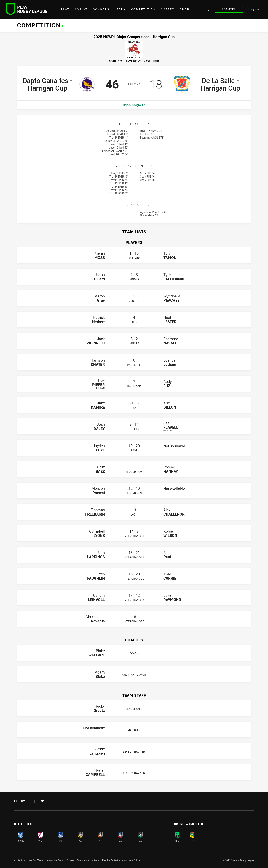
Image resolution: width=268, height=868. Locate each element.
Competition (144, 9)
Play (65, 9)
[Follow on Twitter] (42, 801)
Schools (101, 9)
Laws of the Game (55, 860)
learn (120, 9)
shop (185, 9)
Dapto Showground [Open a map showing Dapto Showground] (134, 105)
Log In (254, 9)
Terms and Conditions (88, 860)
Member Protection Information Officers (122, 860)
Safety (168, 9)
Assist (81, 9)
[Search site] (207, 10)
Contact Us (20, 860)
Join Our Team (35, 860)
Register (229, 9)
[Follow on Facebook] (35, 801)
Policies (70, 860)
